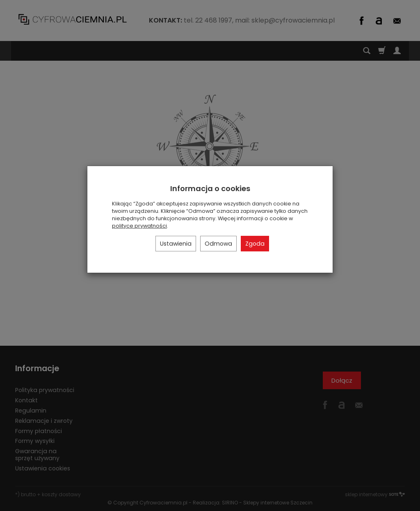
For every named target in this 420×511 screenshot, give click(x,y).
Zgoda (255, 244)
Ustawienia (176, 244)
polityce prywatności (139, 226)
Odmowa (218, 244)
